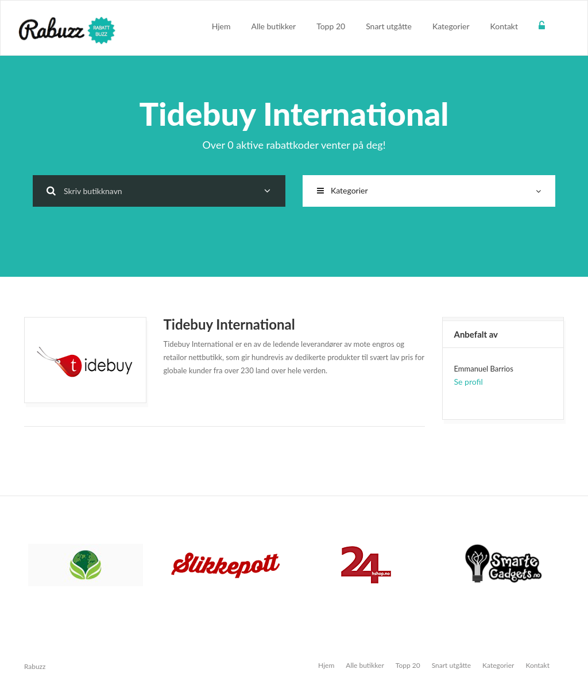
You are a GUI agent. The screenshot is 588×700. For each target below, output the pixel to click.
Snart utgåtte (389, 26)
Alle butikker (274, 26)
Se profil (469, 382)
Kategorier (451, 26)
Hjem (221, 26)
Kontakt (504, 26)
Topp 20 (331, 26)
